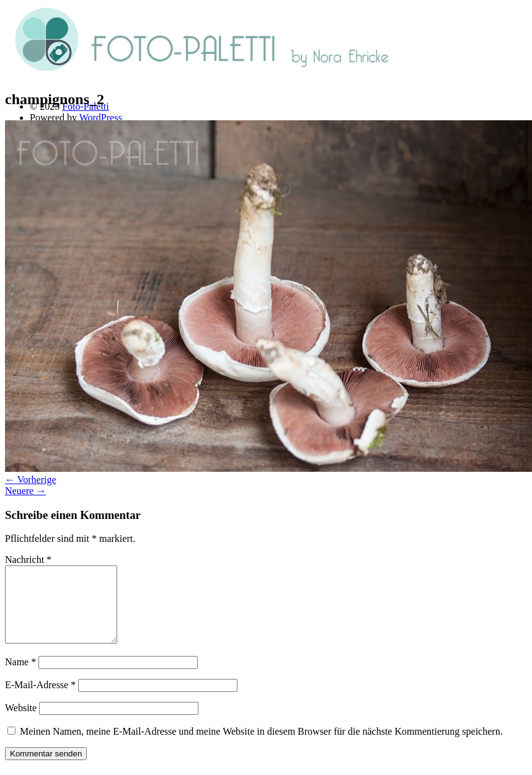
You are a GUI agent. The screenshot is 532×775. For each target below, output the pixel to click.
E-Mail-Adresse (40, 700)
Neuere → (25, 491)
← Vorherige (31, 480)
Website (21, 723)
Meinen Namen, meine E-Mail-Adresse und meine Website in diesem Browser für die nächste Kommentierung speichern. (261, 746)
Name (20, 677)
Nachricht (28, 560)
